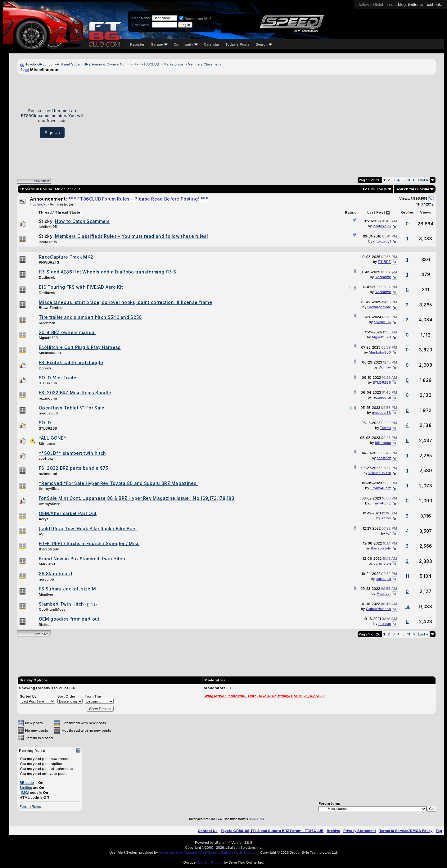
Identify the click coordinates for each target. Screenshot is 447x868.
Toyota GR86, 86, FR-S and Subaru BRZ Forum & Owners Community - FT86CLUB (92, 64)
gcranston (382, 563)
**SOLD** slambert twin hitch (72, 453)
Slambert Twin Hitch (61, 604)
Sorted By (28, 696)
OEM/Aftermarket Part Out (68, 513)
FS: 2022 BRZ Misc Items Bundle (75, 393)
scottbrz (46, 459)
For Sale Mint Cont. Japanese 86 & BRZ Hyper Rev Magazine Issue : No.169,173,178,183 (137, 498)
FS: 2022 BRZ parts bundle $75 (74, 468)
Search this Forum (412, 189)
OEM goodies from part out (69, 619)
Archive (333, 831)
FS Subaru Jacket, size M (67, 589)
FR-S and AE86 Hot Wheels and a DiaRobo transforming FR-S (108, 272)
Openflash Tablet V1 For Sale (72, 408)
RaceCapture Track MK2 (66, 257)
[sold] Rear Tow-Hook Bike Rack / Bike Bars (88, 529)
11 (409, 180)
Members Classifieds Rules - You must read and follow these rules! (131, 236)
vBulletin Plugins (210, 862)
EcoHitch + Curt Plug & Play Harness (80, 347)
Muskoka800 (50, 353)
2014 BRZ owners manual (67, 332)
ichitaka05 (48, 227)
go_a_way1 (382, 241)
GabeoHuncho (379, 609)
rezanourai (48, 398)
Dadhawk (47, 278)
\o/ (41, 534)
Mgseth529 (48, 338)
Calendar (212, 44)
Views (426, 212)
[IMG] (24, 793)
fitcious (45, 625)
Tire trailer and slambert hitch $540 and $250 (90, 317)
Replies (407, 212)
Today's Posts (238, 44)
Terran (385, 428)
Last (423, 180)
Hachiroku (39, 204)
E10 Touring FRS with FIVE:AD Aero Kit (81, 287)
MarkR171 (47, 564)
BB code (27, 783)
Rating (351, 212)
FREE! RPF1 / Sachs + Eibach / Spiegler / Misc (89, 543)
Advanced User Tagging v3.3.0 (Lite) (187, 852)
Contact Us (208, 831)
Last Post (376, 212)
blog (402, 5)
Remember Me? (195, 19)
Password (140, 25)
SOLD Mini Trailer (58, 378)
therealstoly (49, 549)
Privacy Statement (360, 831)
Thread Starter (68, 212)
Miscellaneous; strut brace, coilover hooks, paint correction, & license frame (125, 302)
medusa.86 (48, 413)
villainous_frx (380, 473)
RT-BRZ (384, 262)
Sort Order (66, 696)
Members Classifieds (205, 64)
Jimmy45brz (49, 489)
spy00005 (382, 322)
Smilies (26, 788)
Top (439, 831)
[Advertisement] (262, 123)
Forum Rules (30, 807)
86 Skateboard (55, 574)
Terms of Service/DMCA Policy (406, 831)
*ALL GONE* (52, 438)
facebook (433, 5)
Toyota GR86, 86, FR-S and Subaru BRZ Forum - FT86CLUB (272, 831)
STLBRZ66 (48, 383)
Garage (159, 44)
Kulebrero (47, 323)
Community (186, 44)
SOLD (45, 423)
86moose (47, 444)
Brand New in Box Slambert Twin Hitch (82, 559)
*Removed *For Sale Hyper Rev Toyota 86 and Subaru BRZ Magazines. (118, 483)
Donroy (45, 368)
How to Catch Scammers (82, 221)
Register (137, 44)
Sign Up (52, 133)
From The (93, 696)
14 (407, 606)
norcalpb (46, 579)
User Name (142, 18)
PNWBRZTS (49, 262)
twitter (413, 5)
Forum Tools (375, 189)
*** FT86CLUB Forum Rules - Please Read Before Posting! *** (138, 199)
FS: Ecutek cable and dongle (71, 362)
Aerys (44, 519)
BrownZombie (51, 308)
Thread (45, 212)
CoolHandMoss (52, 609)
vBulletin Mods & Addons (239, 852)
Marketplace (173, 64)
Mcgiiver (46, 594)
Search (264, 44)
